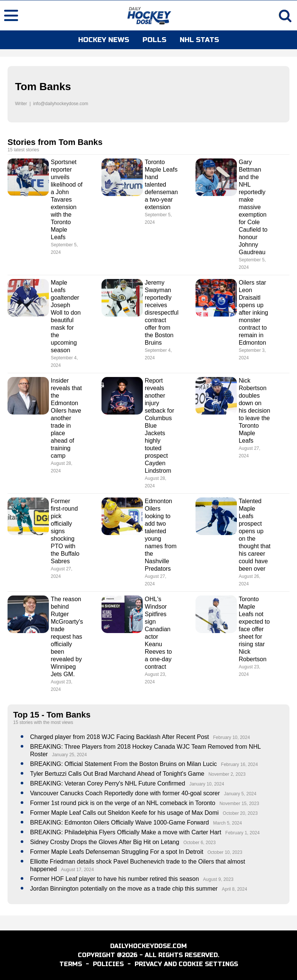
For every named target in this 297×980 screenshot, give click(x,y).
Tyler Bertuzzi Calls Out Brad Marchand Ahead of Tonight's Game (117, 774)
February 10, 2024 (232, 737)
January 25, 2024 (69, 755)
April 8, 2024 (234, 889)
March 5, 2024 (228, 823)
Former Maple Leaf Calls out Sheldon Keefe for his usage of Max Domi (124, 813)
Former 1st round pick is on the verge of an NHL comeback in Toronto (123, 803)
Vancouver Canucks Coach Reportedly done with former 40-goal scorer (125, 793)
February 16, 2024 (239, 764)
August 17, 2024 (77, 870)
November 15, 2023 (239, 804)
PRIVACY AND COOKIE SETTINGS (186, 964)
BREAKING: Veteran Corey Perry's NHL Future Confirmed (108, 783)
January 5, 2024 (240, 794)
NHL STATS (199, 40)
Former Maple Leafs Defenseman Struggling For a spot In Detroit (117, 852)
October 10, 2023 (225, 852)
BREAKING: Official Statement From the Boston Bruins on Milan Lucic (123, 764)
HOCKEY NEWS (104, 40)
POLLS (155, 40)
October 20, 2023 (240, 813)
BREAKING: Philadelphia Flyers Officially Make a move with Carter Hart (126, 832)
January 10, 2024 (207, 784)
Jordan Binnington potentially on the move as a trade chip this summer (124, 889)
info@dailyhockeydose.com (61, 104)
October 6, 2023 (200, 843)
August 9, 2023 (218, 879)
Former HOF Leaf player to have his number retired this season (114, 879)
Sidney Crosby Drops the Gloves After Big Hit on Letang (105, 842)
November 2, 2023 (227, 774)
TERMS (71, 964)
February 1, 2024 (242, 833)
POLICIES (108, 964)
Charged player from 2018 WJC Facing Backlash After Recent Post (120, 737)
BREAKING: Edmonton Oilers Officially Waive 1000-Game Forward (120, 822)
